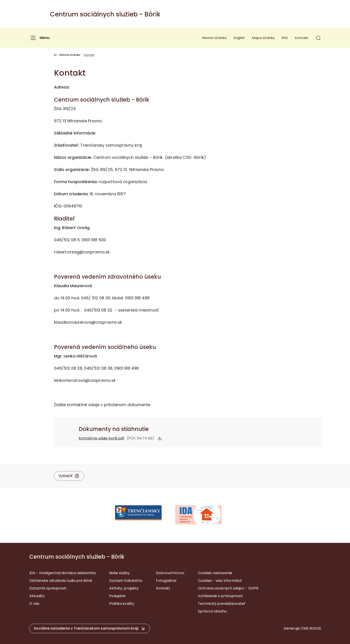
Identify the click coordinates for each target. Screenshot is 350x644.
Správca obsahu (212, 611)
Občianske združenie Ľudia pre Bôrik (61, 581)
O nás (34, 604)
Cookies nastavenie (215, 573)
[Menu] (39, 38)
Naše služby (119, 573)
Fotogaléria (166, 581)
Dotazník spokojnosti (48, 588)
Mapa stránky (263, 38)
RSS (285, 38)
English (239, 38)
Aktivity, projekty (124, 588)
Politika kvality (122, 604)
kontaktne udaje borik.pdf (102, 438)
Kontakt (302, 38)
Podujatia (117, 596)
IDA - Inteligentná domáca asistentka (62, 573)
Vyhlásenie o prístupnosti (220, 596)
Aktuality (37, 596)
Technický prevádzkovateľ (222, 604)
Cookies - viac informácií (220, 581)
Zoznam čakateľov (126, 581)
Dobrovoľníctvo (170, 573)
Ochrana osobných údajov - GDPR (228, 588)
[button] (318, 38)
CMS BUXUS (311, 628)
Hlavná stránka (214, 38)
